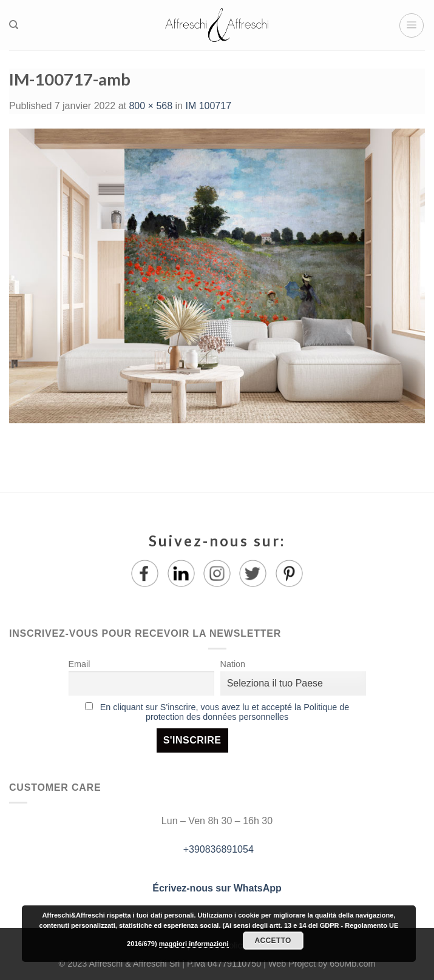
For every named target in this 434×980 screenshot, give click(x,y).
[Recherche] (14, 25)
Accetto (273, 941)
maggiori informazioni (194, 944)
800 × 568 (151, 106)
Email (80, 664)
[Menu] (412, 25)
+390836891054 (217, 849)
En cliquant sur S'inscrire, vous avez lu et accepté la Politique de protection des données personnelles (225, 712)
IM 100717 (208, 106)
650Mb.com (352, 964)
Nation (233, 664)
